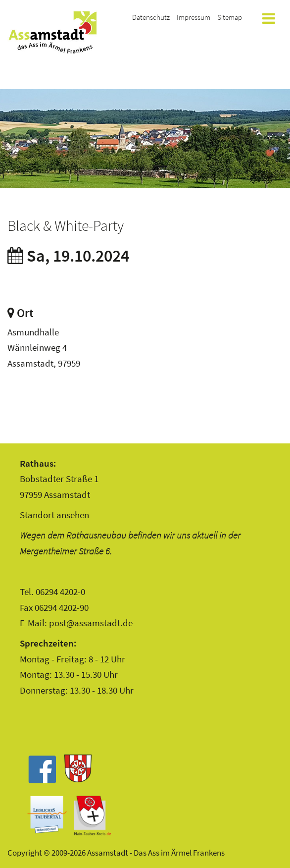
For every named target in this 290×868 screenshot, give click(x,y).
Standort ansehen (54, 515)
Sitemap (230, 17)
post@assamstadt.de (91, 623)
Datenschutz (151, 17)
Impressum (193, 17)
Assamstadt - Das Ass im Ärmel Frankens (52, 32)
